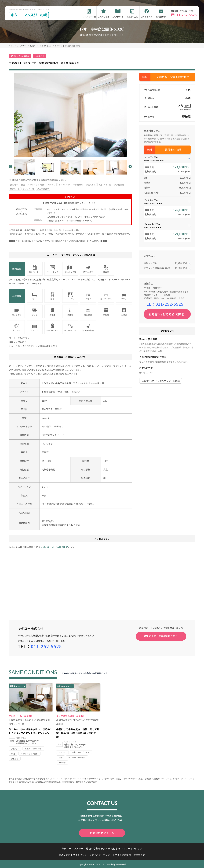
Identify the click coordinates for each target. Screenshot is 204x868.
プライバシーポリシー (101, 854)
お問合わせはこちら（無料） (167, 314)
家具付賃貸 (119, 185)
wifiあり (52, 185)
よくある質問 (147, 17)
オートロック (64, 185)
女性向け (14, 185)
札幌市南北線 (49, 392)
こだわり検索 (104, 17)
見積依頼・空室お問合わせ (173, 77)
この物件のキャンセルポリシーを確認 (161, 381)
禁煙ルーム (15, 189)
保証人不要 (91, 185)
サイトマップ (80, 854)
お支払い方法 (132, 17)
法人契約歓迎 (43, 189)
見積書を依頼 (173, 150)
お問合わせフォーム (102, 833)
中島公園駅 (64, 392)
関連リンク (65, 854)
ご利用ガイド (118, 17)
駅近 (23, 185)
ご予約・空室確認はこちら (163, 636)
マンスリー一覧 (89, 17)
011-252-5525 (186, 15)
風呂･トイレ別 (105, 185)
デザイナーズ (28, 189)
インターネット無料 (36, 185)
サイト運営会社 (123, 854)
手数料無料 (78, 185)
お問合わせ (161, 17)
